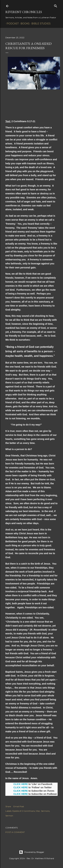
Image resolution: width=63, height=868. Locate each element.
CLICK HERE (21, 784)
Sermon (9, 816)
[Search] (56, 5)
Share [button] (8, 806)
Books (24, 24)
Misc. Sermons (43, 811)
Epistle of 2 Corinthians (24, 811)
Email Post (19, 806)
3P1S (54, 24)
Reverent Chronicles (24, 12)
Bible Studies (40, 24)
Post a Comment (15, 832)
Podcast (11, 24)
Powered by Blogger (32, 852)
